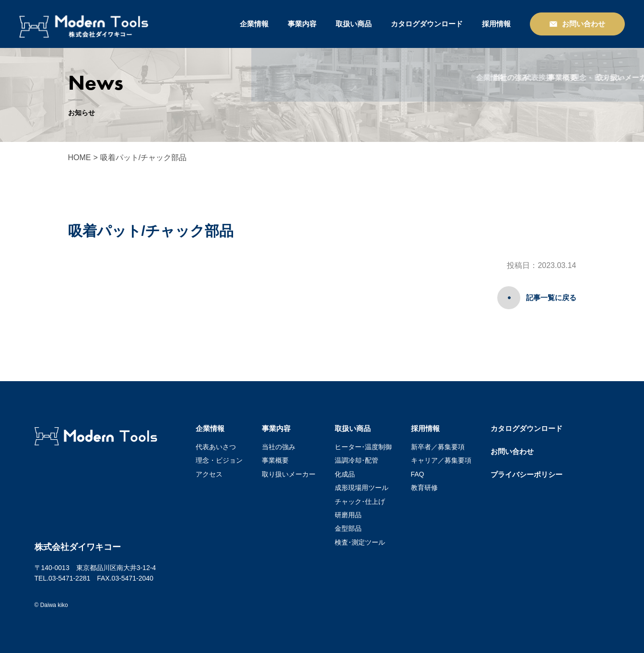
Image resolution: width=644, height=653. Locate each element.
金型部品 (348, 528)
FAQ (418, 474)
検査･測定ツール (360, 542)
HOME (80, 157)
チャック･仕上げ (360, 501)
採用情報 (496, 24)
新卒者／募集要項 (438, 447)
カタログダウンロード (427, 24)
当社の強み (279, 447)
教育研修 (424, 488)
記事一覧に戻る (551, 297)
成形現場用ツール (362, 488)
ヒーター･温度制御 (363, 447)
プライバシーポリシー (527, 474)
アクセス (209, 474)
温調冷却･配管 (357, 460)
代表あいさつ (216, 447)
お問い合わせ (512, 451)
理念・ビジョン (219, 460)
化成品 (345, 474)
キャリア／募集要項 (441, 460)
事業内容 (302, 24)
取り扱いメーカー (289, 474)
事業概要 (275, 460)
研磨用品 (348, 515)
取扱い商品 (354, 24)
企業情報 (254, 24)
